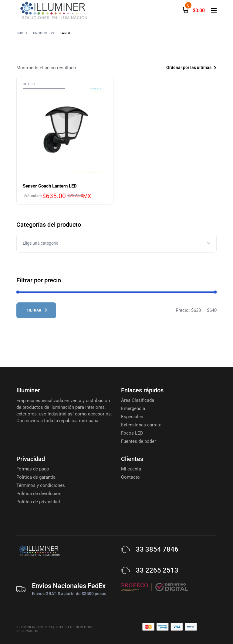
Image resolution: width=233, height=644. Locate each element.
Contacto (130, 477)
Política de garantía (36, 477)
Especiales (132, 417)
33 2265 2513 (157, 570)
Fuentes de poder (138, 441)
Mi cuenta (131, 469)
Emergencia (133, 408)
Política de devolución (39, 494)
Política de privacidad (38, 502)
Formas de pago (33, 469)
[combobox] (182, 68)
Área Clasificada (138, 400)
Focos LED (132, 433)
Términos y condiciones (41, 485)
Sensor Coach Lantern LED (50, 186)
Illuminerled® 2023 (34, 627)
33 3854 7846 (157, 549)
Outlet (29, 84)
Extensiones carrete (141, 425)
